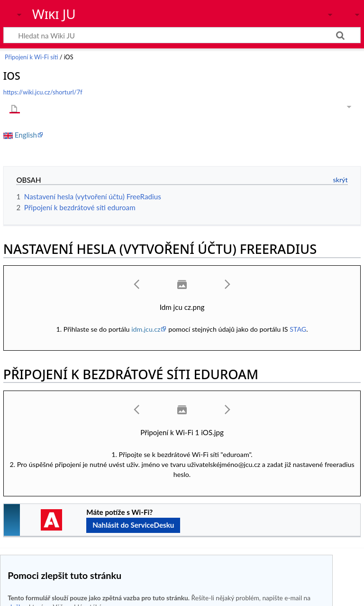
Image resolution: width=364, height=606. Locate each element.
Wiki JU (54, 14)
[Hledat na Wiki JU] (182, 35)
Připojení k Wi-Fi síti (31, 57)
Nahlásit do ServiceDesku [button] (133, 525)
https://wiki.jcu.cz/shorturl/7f (43, 92)
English (26, 135)
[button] (137, 284)
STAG (298, 329)
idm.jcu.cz (146, 329)
